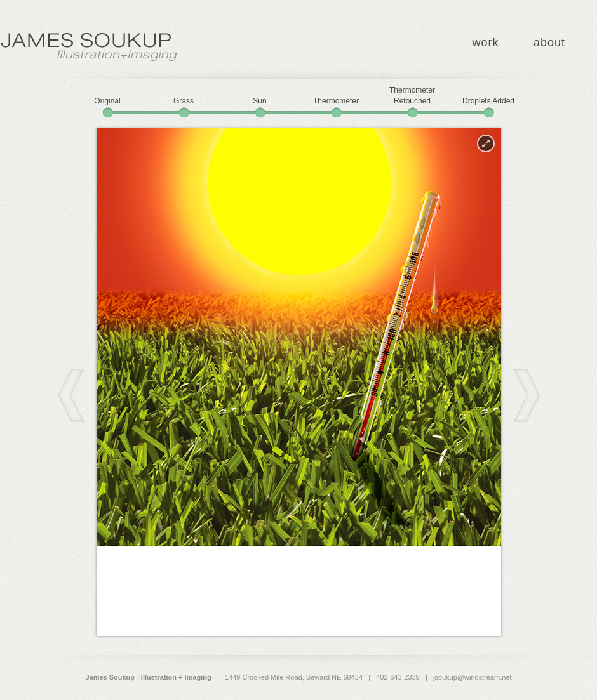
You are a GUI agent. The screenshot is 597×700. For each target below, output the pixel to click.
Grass (184, 101)
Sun (259, 101)
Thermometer (336, 101)
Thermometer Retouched (412, 96)
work (485, 43)
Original (107, 101)
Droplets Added (488, 101)
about (549, 43)
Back (71, 395)
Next (527, 395)
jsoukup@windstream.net (473, 677)
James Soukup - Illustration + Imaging (89, 47)
